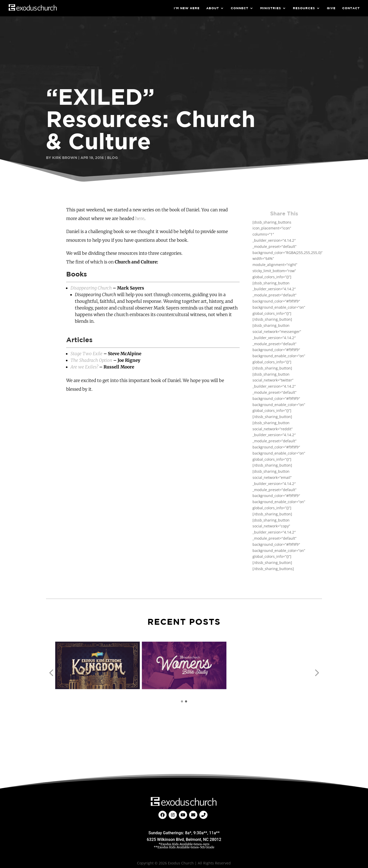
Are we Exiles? (84, 367)
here (140, 218)
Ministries (271, 8)
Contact (351, 8)
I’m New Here (187, 8)
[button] (51, 673)
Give (331, 8)
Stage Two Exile (87, 354)
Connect (240, 8)
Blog (112, 158)
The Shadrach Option (91, 360)
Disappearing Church (91, 288)
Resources (304, 8)
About (213, 8)
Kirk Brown (65, 158)
